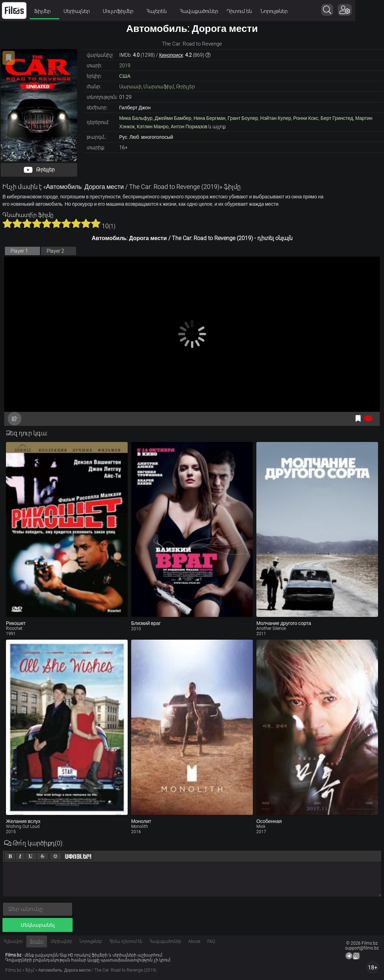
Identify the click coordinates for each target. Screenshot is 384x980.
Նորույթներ (274, 11)
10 (96, 223)
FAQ (211, 941)
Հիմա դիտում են (126, 941)
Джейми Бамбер (173, 118)
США (125, 76)
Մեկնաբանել (38, 925)
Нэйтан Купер (276, 118)
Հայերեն (159, 11)
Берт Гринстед (337, 118)
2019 (125, 66)
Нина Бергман (210, 118)
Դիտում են (239, 11)
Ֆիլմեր (45, 11)
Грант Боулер (243, 118)
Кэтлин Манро (153, 127)
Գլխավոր (13, 941)
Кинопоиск (171, 55)
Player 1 (19, 251)
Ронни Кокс (306, 118)
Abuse (194, 941)
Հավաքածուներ (199, 11)
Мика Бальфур (136, 118)
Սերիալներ (79, 11)
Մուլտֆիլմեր (120, 11)
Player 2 (55, 251)
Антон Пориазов (189, 127)
